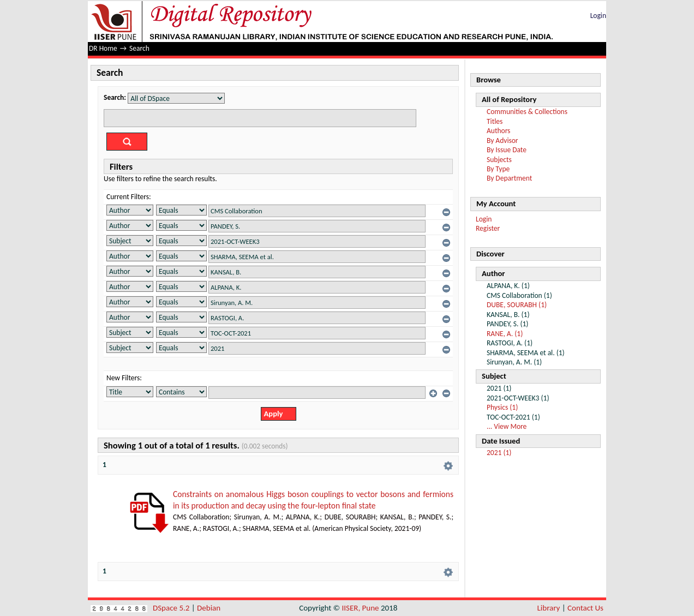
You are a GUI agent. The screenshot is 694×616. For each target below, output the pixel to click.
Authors (498, 131)
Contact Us (585, 608)
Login (598, 16)
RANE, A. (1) (505, 334)
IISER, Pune (360, 608)
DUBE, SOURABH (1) (517, 305)
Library (549, 608)
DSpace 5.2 (172, 608)
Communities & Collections (527, 112)
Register (488, 228)
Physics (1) (502, 407)
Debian (209, 608)
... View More (507, 426)
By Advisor (502, 140)
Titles (495, 121)
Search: (115, 97)
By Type (498, 169)
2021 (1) (499, 453)
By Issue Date (507, 150)
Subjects (499, 160)
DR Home (103, 48)
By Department (509, 178)
